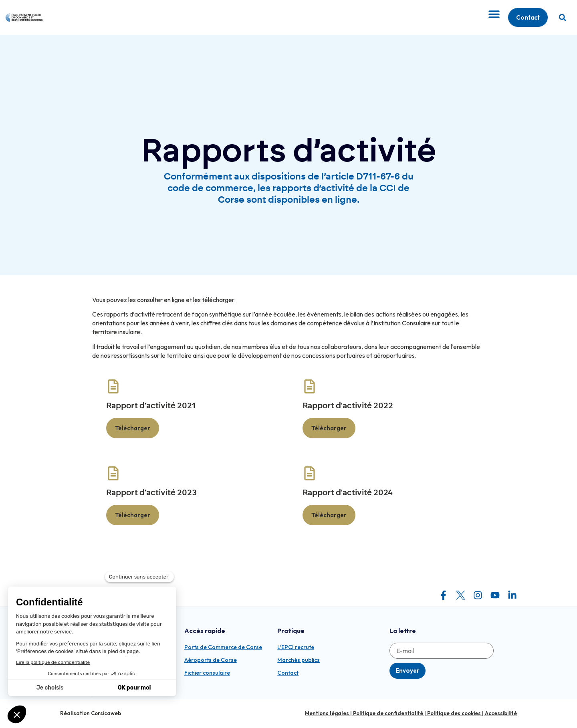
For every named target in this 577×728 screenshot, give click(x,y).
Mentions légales (327, 713)
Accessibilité (501, 713)
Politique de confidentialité (388, 713)
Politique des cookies (454, 713)
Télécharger (133, 428)
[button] (562, 17)
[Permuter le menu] (494, 14)
